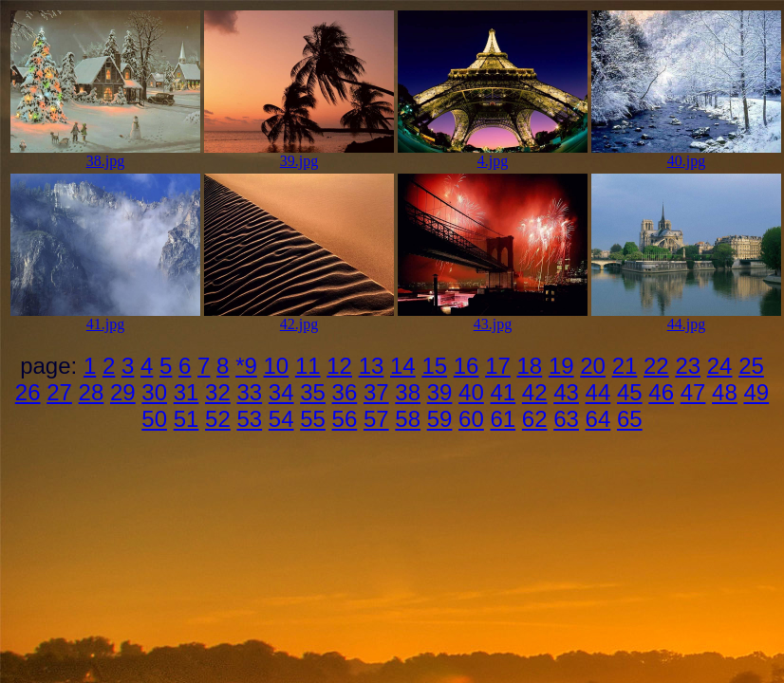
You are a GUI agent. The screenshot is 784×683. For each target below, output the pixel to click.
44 (598, 392)
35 (313, 392)
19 (561, 366)
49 (756, 392)
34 (281, 392)
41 (503, 392)
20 (593, 366)
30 (154, 392)
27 (59, 392)
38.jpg (105, 154)
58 (408, 419)
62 (535, 419)
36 (345, 392)
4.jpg (493, 154)
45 (630, 392)
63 (566, 419)
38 (408, 392)
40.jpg (686, 154)
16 (467, 366)
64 (598, 419)
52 (218, 419)
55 (313, 419)
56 (345, 419)
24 (720, 366)
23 (688, 366)
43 (566, 392)
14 (403, 366)
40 (471, 392)
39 (440, 392)
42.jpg (299, 317)
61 (503, 419)
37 (376, 392)
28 (92, 392)
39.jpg (299, 154)
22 (656, 366)
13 (372, 366)
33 (249, 392)
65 (630, 419)
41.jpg (105, 317)
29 (123, 392)
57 (376, 419)
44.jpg (686, 317)
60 (471, 419)
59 (440, 419)
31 (187, 392)
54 (281, 419)
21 (625, 366)
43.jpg (493, 317)
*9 (246, 366)
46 (661, 392)
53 (249, 419)
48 (725, 392)
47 (693, 392)
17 (498, 366)
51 (187, 419)
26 (28, 392)
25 (751, 366)
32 (218, 392)
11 (308, 366)
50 (154, 419)
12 (339, 366)
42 (535, 392)
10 (277, 366)
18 (530, 366)
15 (434, 366)
